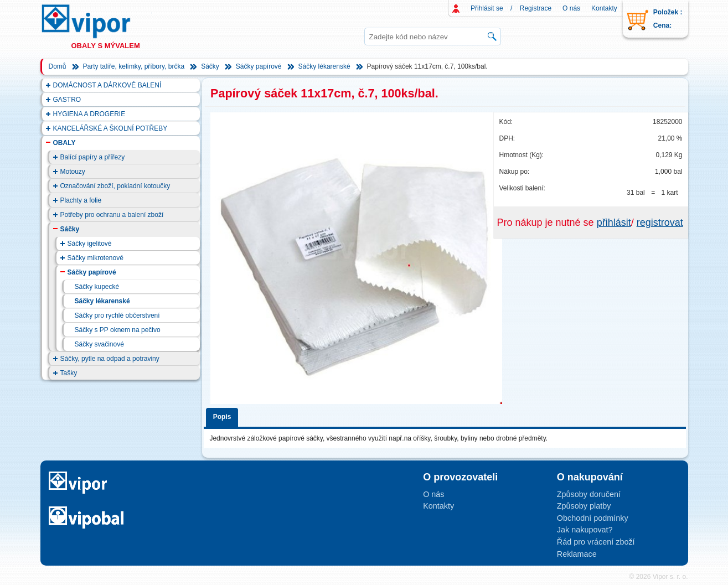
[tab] (224, 415)
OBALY (64, 143)
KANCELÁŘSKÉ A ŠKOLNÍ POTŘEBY (110, 128)
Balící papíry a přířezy (93, 157)
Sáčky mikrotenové (95, 258)
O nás (571, 8)
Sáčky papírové (259, 66)
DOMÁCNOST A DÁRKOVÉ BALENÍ (107, 85)
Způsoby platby (584, 506)
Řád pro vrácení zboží (596, 542)
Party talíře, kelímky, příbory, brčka (134, 66)
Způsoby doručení (589, 494)
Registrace (536, 8)
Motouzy (73, 172)
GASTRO (67, 100)
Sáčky (210, 66)
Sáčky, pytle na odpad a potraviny (110, 359)
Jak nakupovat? (585, 530)
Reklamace (577, 554)
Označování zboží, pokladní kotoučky (115, 186)
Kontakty (604, 8)
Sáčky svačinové (99, 344)
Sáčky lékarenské (324, 66)
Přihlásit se (487, 8)
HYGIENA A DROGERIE (89, 114)
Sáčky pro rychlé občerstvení (117, 315)
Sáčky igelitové (90, 244)
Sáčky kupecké (97, 287)
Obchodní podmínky (593, 518)
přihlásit (614, 222)
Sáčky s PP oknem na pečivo (118, 330)
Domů (58, 66)
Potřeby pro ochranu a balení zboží (112, 215)
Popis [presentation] (222, 417)
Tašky (69, 373)
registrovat (660, 222)
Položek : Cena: (668, 19)
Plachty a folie (81, 200)
